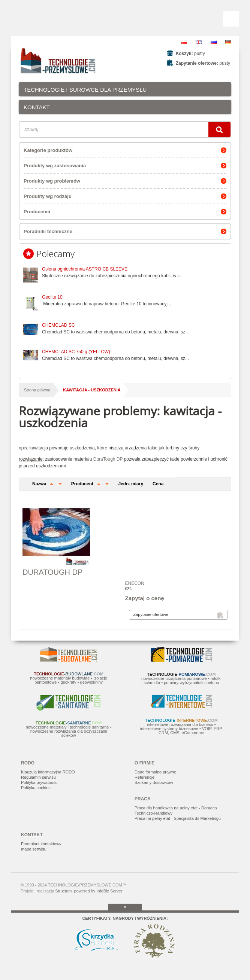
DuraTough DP (108, 459)
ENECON (135, 583)
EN (199, 42)
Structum (63, 891)
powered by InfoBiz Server (98, 891)
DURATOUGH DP (52, 572)
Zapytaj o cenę (145, 598)
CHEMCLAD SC (58, 325)
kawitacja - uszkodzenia (92, 390)
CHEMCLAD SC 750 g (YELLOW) (76, 352)
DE (228, 42)
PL (184, 42)
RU (214, 42)
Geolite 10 (52, 297)
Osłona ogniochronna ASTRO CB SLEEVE (85, 269)
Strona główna (37, 390)
